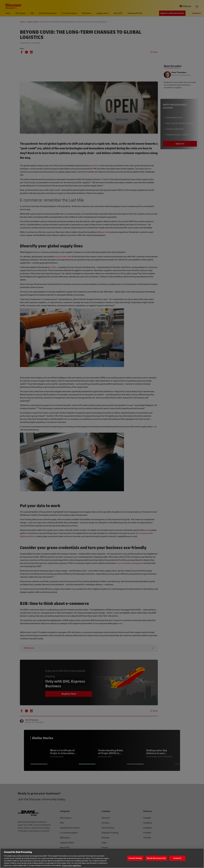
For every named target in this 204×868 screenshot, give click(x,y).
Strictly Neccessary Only (156, 858)
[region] (102, 858)
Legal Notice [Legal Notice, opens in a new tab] (77, 865)
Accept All (177, 858)
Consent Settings (135, 858)
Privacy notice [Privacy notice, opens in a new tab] (67, 865)
